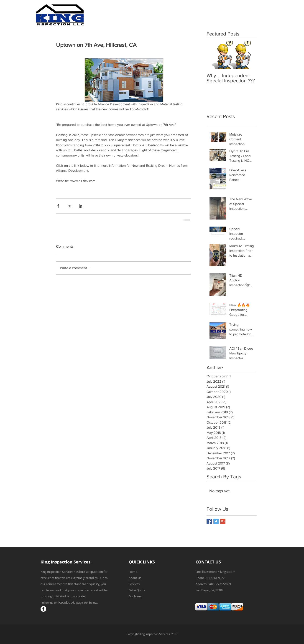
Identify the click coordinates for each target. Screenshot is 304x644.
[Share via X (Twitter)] (69, 206)
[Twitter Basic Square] (216, 521)
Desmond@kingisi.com (220, 572)
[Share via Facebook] (58, 206)
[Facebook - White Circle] (43, 609)
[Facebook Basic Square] (209, 521)
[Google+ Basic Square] (223, 521)
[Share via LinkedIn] (80, 206)
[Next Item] (249, 55)
